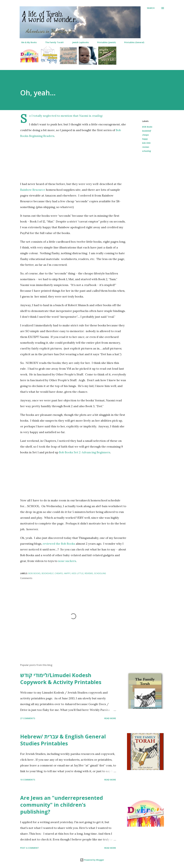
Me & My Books (27, 42)
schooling (146, 151)
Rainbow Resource (33, 190)
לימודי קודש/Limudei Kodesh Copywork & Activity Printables (61, 679)
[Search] (151, 8)
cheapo (145, 135)
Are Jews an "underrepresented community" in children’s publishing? (62, 805)
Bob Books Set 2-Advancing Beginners (85, 452)
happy (145, 139)
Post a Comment (30, 848)
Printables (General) (132, 42)
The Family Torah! (53, 42)
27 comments (28, 718)
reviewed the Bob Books (59, 544)
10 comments (28, 780)
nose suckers (67, 561)
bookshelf (147, 131)
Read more (110, 718)
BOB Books (147, 127)
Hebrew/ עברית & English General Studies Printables (63, 740)
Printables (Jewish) (105, 42)
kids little (146, 143)
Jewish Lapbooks (79, 42)
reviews (146, 147)
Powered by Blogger (92, 860)
